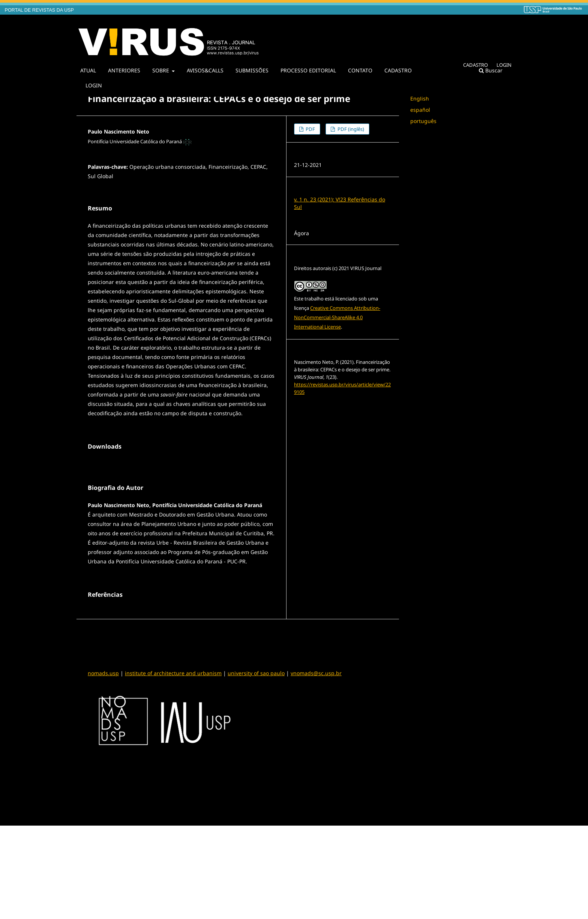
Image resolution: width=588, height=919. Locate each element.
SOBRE (161, 70)
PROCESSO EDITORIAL (308, 70)
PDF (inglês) (350, 129)
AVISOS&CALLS (205, 70)
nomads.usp (103, 767)
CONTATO (360, 70)
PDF (310, 129)
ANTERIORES (124, 70)
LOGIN (94, 85)
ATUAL (88, 70)
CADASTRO (398, 70)
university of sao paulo (256, 767)
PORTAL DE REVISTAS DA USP (39, 10)
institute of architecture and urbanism (173, 767)
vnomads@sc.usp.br (316, 767)
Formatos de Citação (322, 407)
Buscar (491, 70)
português (423, 121)
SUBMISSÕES (252, 70)
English (420, 98)
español (420, 110)
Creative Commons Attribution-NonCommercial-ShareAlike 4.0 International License (337, 317)
